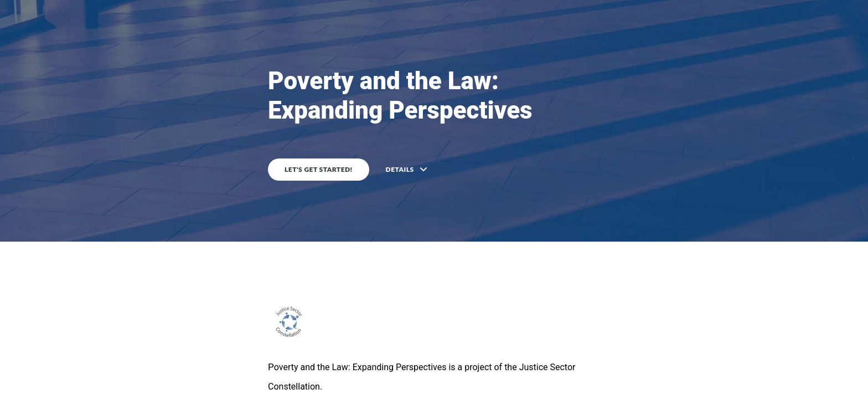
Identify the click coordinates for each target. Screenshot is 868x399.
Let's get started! (319, 169)
